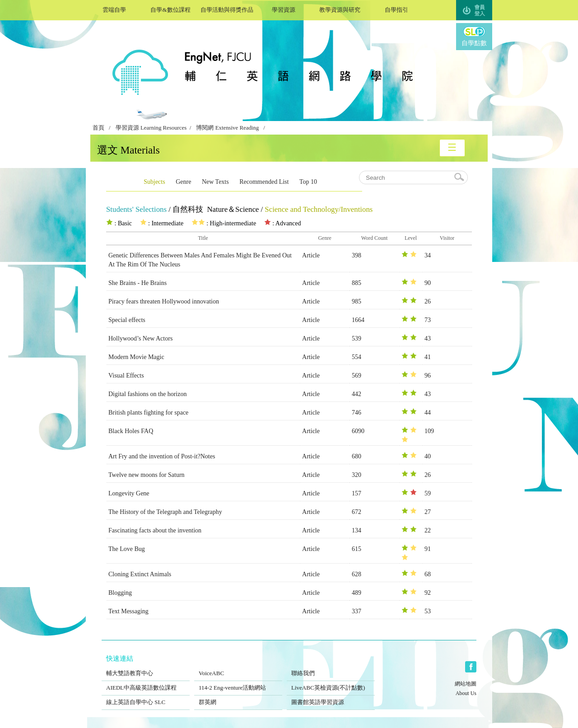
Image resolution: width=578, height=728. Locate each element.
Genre (183, 182)
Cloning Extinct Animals (140, 574)
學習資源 (283, 9)
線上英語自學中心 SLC (146, 696)
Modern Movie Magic (136, 357)
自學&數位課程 (170, 9)
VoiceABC (238, 667)
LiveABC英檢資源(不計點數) (331, 682)
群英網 (238, 696)
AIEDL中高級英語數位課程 (146, 682)
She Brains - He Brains (138, 283)
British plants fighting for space (148, 413)
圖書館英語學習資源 (331, 696)
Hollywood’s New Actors (140, 338)
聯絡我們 (331, 667)
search (460, 177)
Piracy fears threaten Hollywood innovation (164, 301)
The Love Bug (127, 549)
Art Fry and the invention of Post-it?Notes (162, 456)
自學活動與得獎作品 (227, 9)
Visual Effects (126, 376)
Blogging (120, 593)
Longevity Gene (129, 493)
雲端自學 (114, 9)
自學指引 (396, 9)
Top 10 (308, 182)
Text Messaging (128, 611)
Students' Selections (136, 209)
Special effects (127, 320)
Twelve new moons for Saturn (147, 475)
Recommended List (264, 182)
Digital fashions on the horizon (147, 394)
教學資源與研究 (340, 9)
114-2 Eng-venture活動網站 (238, 682)
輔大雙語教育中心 (146, 667)
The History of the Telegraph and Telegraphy (165, 512)
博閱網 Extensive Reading (227, 128)
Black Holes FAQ (131, 431)
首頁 (98, 128)
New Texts (215, 182)
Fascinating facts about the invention (155, 530)
